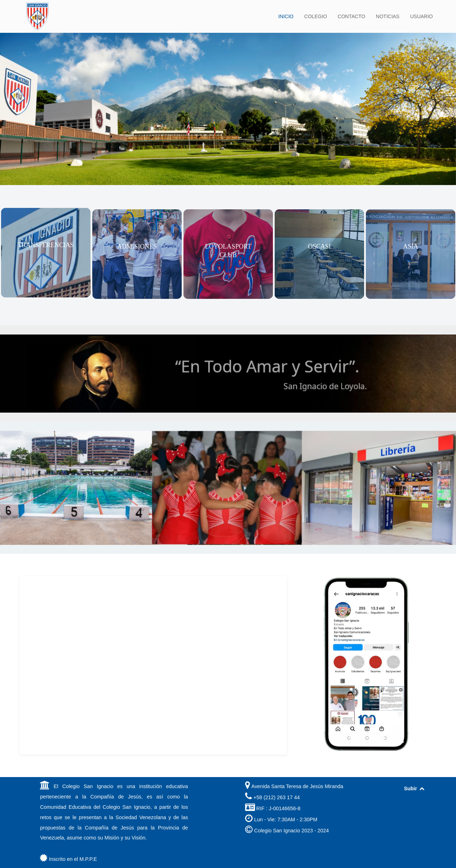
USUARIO (421, 16)
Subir (414, 788)
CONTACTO (351, 16)
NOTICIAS (388, 16)
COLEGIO (316, 16)
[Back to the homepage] (37, 16)
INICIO (286, 16)
